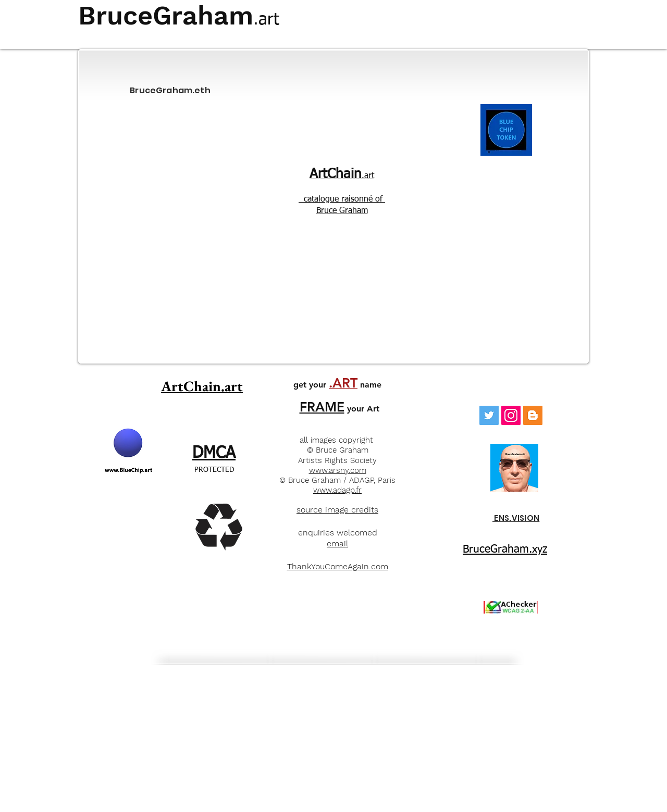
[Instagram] (511, 415)
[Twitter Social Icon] (489, 415)
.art (342, 176)
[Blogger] (533, 415)
